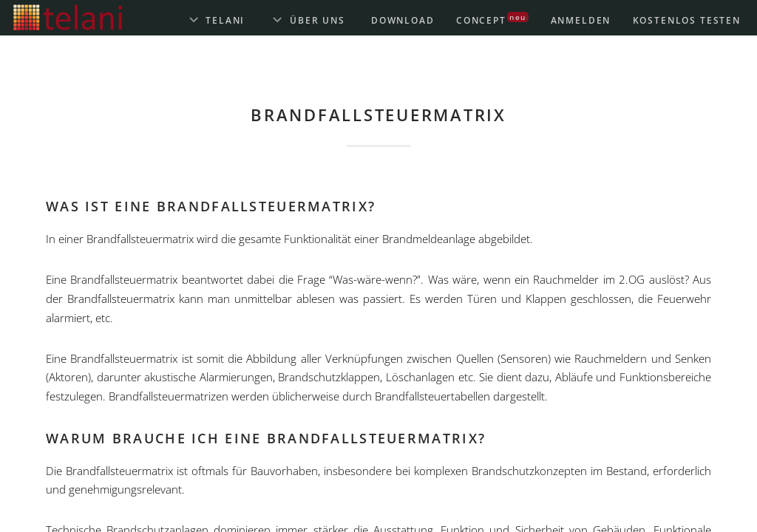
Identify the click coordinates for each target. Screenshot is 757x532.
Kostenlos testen (687, 20)
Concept (492, 19)
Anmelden (581, 20)
